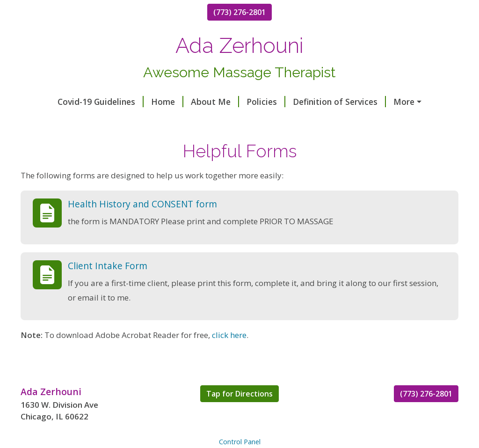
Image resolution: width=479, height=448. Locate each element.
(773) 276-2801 (239, 12)
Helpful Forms (61, 122)
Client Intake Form (108, 285)
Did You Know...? (181, 122)
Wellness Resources (407, 102)
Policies (236, 102)
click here (229, 355)
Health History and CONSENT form (142, 224)
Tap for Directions (239, 413)
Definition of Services (310, 102)
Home (138, 102)
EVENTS (121, 122)
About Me (185, 102)
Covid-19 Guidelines (71, 102)
